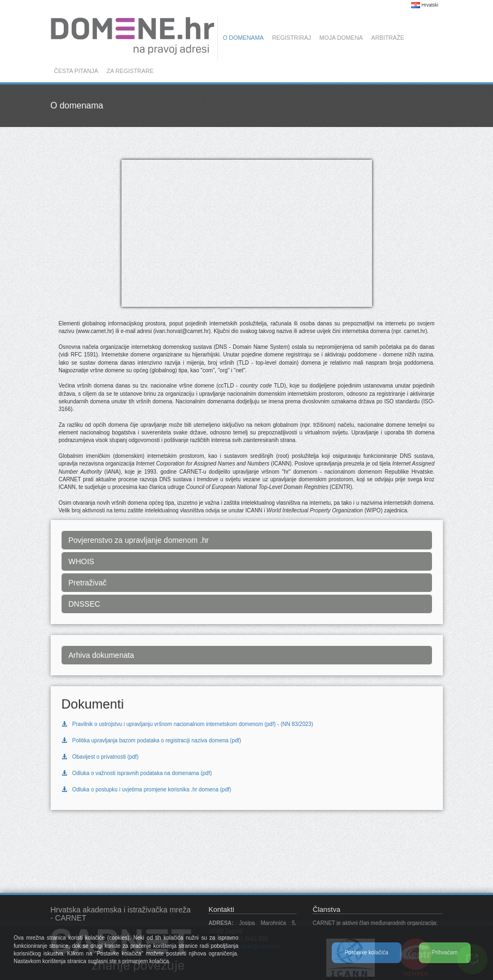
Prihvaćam (445, 952)
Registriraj (291, 38)
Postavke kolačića (367, 952)
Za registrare (130, 71)
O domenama (243, 38)
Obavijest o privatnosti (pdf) (100, 757)
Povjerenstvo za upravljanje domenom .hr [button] (139, 540)
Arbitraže (388, 38)
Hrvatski (425, 5)
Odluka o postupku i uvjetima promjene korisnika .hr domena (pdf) (147, 790)
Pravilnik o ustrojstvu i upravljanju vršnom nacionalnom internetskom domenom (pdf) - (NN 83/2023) (187, 724)
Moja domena (341, 38)
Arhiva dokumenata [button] (102, 655)
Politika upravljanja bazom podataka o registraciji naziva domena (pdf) (151, 740)
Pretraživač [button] (88, 583)
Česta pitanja (76, 71)
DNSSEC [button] (84, 604)
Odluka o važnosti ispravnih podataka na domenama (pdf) (137, 773)
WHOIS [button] (81, 561)
